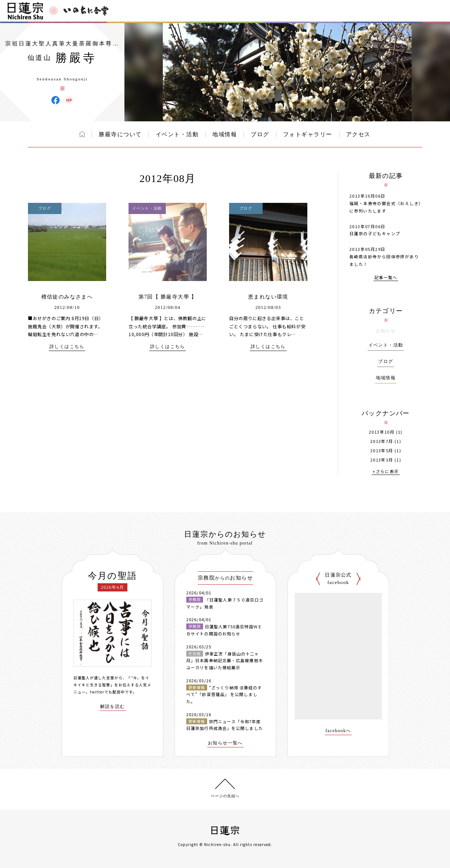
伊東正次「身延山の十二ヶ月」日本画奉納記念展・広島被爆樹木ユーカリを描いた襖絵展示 (225, 660)
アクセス (358, 134)
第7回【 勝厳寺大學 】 (168, 297)
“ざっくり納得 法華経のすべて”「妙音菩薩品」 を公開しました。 (224, 694)
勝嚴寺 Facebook (56, 100)
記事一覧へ (386, 278)
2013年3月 (382, 460)
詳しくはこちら (67, 347)
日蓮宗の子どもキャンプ (375, 233)
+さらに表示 (386, 472)
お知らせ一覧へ (225, 743)
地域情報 (225, 134)
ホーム (82, 134)
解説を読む (113, 707)
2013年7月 (382, 441)
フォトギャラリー (308, 134)
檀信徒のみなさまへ (67, 297)
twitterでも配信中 (107, 692)
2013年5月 (382, 451)
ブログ (260, 134)
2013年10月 (382, 432)
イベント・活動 (177, 134)
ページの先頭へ (225, 796)
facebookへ (338, 731)
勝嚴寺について (120, 134)
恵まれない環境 (268, 297)
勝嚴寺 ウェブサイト (69, 100)
